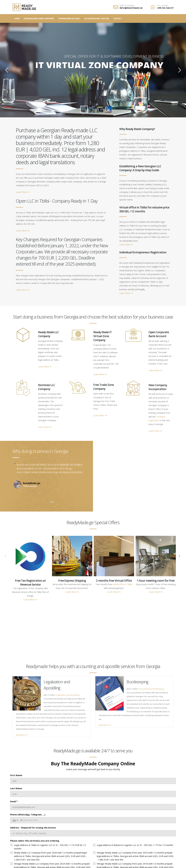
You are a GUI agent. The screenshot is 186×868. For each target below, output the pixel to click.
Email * (14, 801)
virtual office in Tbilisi (122, 584)
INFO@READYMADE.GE (131, 8)
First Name (16, 775)
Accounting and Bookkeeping (151, 689)
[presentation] (6, 556)
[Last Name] (93, 794)
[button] (48, 502)
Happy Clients (31, 637)
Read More (22, 735)
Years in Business (72, 637)
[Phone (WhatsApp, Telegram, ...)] (97, 820)
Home (17, 19)
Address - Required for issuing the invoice (33, 828)
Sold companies (155, 637)
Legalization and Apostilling (68, 695)
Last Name (16, 788)
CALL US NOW (162, 6)
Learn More (23, 192)
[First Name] (93, 781)
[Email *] (93, 807)
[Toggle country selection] (16, 820)
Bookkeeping (137, 682)
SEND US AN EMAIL (127, 6)
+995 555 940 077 (165, 8)
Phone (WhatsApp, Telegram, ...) (28, 814)
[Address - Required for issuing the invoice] (93, 833)
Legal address (114, 637)
